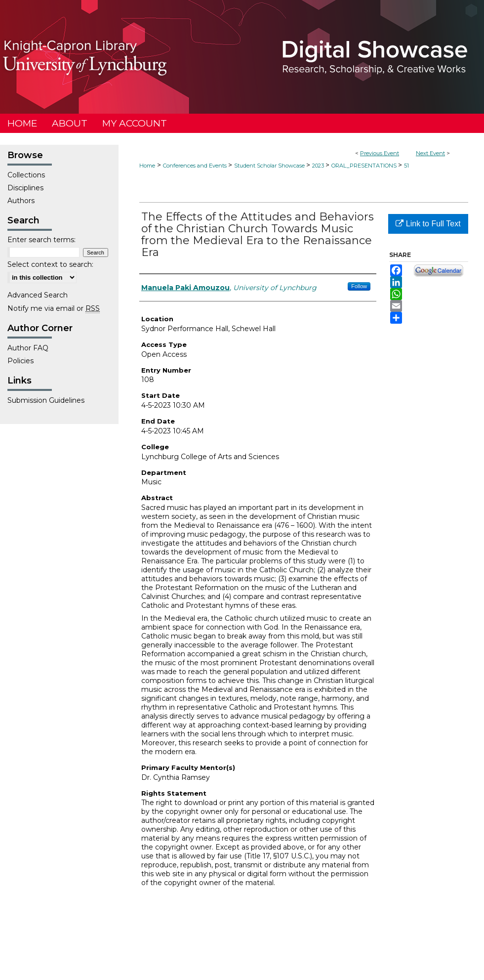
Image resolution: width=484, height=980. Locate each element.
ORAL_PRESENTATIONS (365, 166)
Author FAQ (28, 348)
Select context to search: (50, 264)
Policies (20, 361)
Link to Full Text (428, 224)
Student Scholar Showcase (270, 166)
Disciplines (25, 188)
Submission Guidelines (46, 400)
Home (147, 166)
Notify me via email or (54, 308)
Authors (21, 201)
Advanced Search (38, 295)
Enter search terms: (41, 240)
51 (406, 166)
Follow (359, 286)
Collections (26, 175)
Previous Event (380, 153)
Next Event (430, 153)
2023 (319, 166)
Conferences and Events (196, 166)
